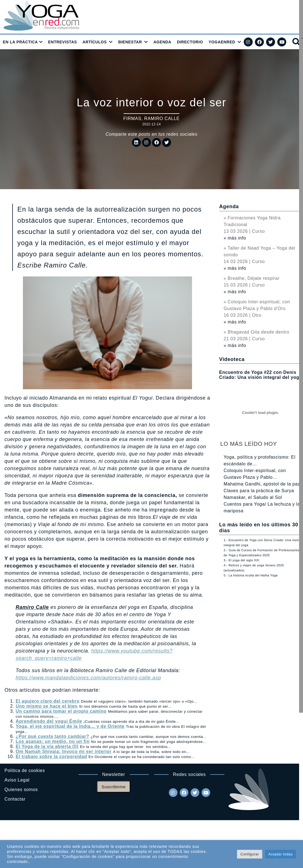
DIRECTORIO (190, 42)
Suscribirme (114, 787)
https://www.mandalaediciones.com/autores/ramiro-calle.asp (88, 678)
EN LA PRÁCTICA (20, 42)
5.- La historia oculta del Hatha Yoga (251, 575)
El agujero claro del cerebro (48, 701)
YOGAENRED (222, 42)
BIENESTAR (130, 42)
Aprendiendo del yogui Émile (49, 721)
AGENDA (162, 42)
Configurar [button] (250, 854)
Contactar (15, 799)
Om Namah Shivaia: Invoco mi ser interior (64, 751)
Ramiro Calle (162, 119)
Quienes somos (21, 790)
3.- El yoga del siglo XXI (242, 560)
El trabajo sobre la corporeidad (51, 756)
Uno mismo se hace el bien (47, 706)
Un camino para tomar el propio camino (61, 711)
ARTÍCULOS (95, 42)
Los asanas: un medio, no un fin (53, 741)
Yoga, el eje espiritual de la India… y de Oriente (70, 726)
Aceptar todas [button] (280, 854)
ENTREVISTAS (62, 42)
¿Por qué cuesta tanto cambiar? (52, 736)
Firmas (132, 119)
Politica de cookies (25, 770)
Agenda (229, 207)
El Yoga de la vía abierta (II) (47, 746)
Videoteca (232, 359)
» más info (235, 238)
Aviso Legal (17, 780)
